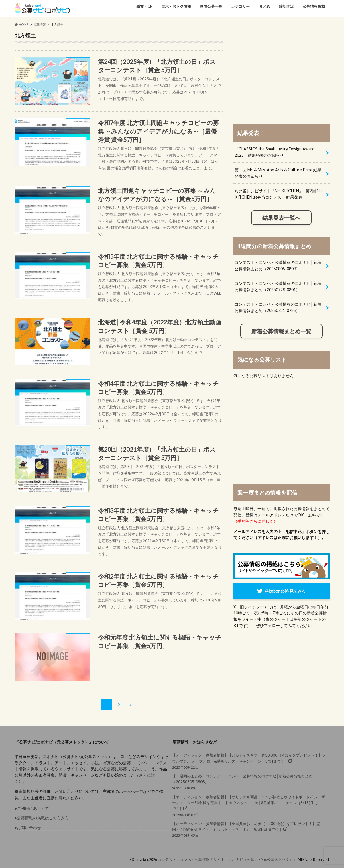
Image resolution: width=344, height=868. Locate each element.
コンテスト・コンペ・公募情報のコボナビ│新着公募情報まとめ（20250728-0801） (278, 286)
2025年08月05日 (249, 829)
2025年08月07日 (249, 806)
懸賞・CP (144, 6)
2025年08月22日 (249, 761)
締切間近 (286, 6)
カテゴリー (240, 6)
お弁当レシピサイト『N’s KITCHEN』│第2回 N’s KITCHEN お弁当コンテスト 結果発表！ (279, 194)
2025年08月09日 (249, 782)
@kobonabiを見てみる (285, 591)
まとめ (265, 6)
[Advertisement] (282, 72)
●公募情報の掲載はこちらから (42, 818)
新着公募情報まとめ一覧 (281, 331)
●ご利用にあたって (32, 808)
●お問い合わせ (28, 827)
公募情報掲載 (314, 6)
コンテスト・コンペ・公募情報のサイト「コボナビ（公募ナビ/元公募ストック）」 (227, 859)
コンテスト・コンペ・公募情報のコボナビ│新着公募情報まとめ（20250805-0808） (278, 266)
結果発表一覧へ (281, 218)
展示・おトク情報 (176, 6)
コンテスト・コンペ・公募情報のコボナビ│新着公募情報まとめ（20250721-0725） (278, 307)
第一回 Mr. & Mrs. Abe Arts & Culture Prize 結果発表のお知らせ (278, 173)
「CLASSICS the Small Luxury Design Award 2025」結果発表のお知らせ (275, 152)
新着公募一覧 (211, 6)
